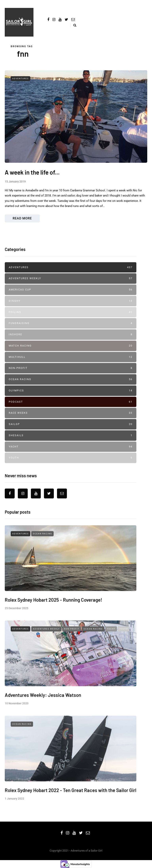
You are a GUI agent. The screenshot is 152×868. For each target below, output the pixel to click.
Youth (71, 474)
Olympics (71, 407)
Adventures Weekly (71, 295)
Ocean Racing (71, 396)
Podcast (71, 418)
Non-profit (71, 385)
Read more (22, 218)
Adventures (20, 79)
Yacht (71, 463)
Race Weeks (71, 430)
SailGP (71, 441)
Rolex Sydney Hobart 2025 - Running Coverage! (53, 633)
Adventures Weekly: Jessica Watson (43, 728)
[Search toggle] (73, 25)
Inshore (71, 351)
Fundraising (71, 340)
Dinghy (71, 317)
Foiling (71, 329)
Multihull (71, 374)
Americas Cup (71, 306)
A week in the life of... (32, 172)
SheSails (71, 452)
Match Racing (71, 362)
